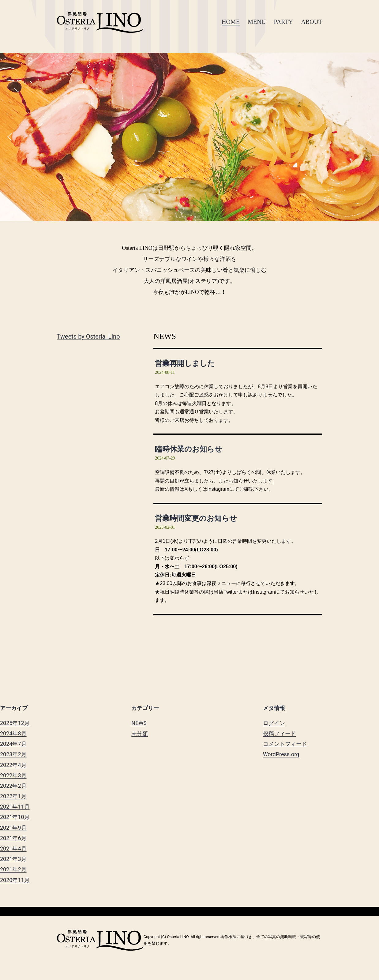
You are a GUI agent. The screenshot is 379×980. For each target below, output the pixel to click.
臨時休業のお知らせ (189, 449)
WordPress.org (281, 754)
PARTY (284, 22)
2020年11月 (15, 880)
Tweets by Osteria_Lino (88, 336)
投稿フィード (280, 733)
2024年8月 (13, 733)
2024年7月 (13, 744)
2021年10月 (15, 817)
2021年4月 (13, 849)
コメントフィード (285, 744)
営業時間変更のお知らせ (196, 518)
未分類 (140, 733)
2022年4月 (13, 765)
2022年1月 (13, 796)
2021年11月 (15, 807)
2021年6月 (13, 838)
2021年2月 (13, 869)
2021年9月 (13, 828)
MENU (257, 22)
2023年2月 (13, 754)
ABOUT (311, 22)
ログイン (274, 723)
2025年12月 (15, 723)
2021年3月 (13, 859)
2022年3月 (13, 775)
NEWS (139, 723)
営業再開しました (185, 363)
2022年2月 (13, 786)
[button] (9, 137)
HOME (231, 22)
